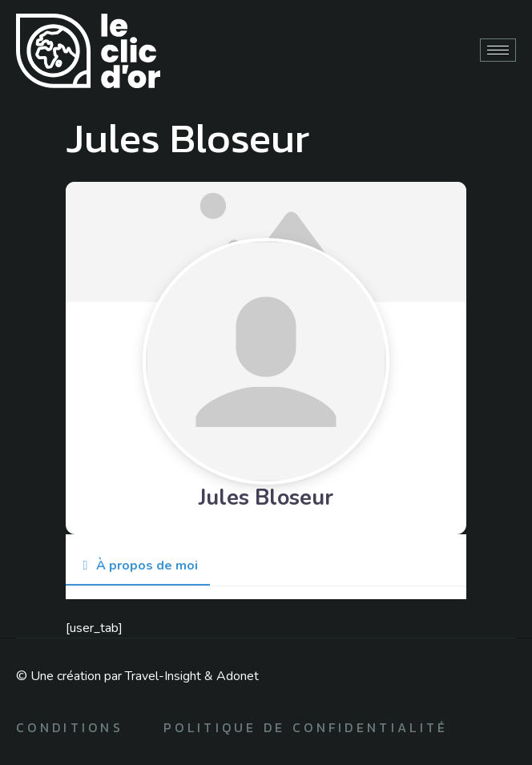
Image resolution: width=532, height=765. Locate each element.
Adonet (238, 676)
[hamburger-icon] (498, 50)
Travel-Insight (163, 676)
